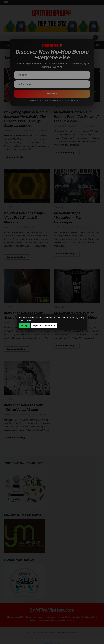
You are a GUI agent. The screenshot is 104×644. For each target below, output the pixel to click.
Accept (25, 326)
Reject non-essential (44, 326)
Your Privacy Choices (29, 320)
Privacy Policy (78, 317)
